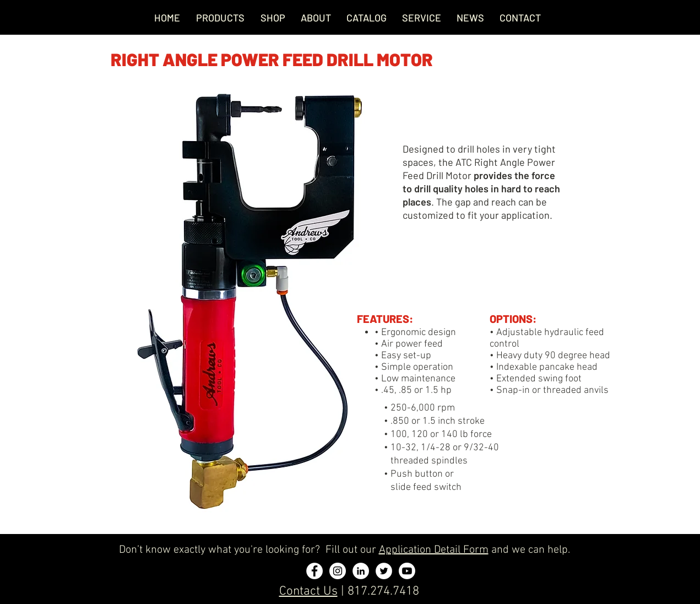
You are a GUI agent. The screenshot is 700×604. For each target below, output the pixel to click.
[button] (422, 17)
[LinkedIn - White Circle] (361, 571)
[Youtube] (407, 571)
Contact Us (308, 591)
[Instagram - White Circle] (338, 571)
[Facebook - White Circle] (314, 571)
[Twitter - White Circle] (384, 571)
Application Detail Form (434, 550)
